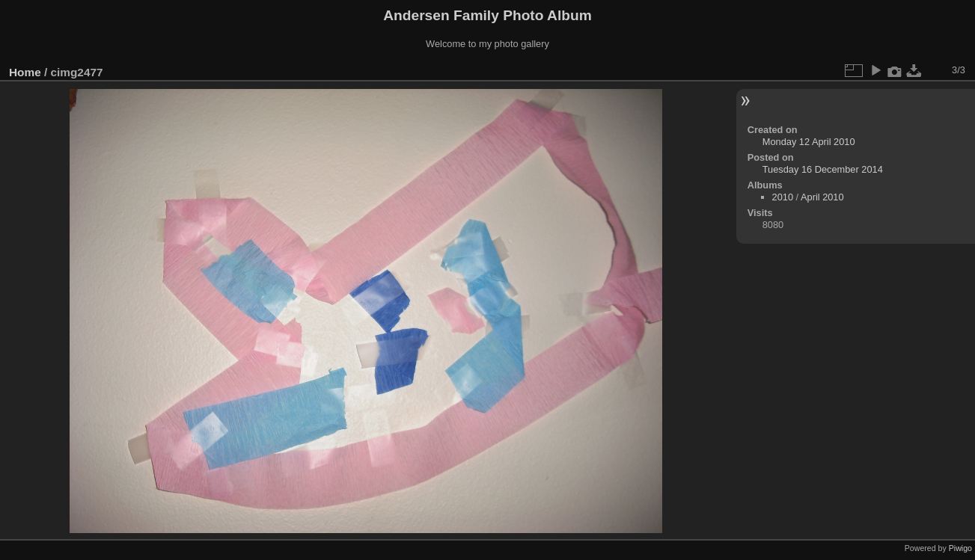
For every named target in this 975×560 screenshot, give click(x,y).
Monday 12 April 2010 (809, 142)
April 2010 (822, 197)
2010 (783, 197)
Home (25, 72)
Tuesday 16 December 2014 (823, 169)
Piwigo (960, 548)
